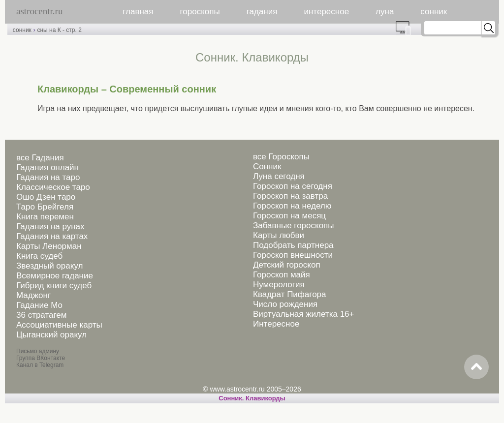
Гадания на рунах (50, 227)
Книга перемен (45, 217)
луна (385, 12)
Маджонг (33, 295)
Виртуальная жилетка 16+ (304, 314)
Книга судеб (39, 256)
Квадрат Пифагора (290, 294)
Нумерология (279, 285)
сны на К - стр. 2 (59, 30)
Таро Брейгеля (45, 207)
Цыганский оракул (51, 335)
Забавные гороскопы (294, 226)
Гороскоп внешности (293, 255)
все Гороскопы (281, 157)
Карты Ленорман (49, 246)
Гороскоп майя (282, 275)
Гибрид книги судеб (54, 286)
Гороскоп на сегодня (293, 186)
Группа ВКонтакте (41, 358)
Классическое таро (53, 187)
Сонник (267, 166)
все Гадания (40, 158)
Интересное (276, 324)
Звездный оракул (49, 266)
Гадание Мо (39, 305)
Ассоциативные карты (59, 325)
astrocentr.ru (39, 11)
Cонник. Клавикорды (252, 398)
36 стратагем (41, 315)
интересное (326, 12)
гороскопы (200, 12)
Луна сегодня (279, 176)
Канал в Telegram (40, 365)
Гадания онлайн (47, 167)
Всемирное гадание (55, 276)
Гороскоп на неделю (292, 206)
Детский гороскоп (287, 265)
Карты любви (279, 235)
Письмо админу (38, 351)
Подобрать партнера (293, 245)
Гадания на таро (48, 177)
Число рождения (285, 304)
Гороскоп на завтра (290, 196)
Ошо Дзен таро (46, 197)
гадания (262, 12)
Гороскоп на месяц (289, 216)
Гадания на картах (52, 236)
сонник (434, 12)
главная (138, 12)
